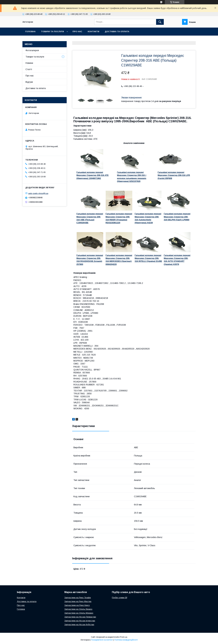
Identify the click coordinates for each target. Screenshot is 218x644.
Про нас (77, 31)
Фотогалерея (32, 50)
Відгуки (29, 82)
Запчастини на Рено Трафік (78, 598)
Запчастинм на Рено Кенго (77, 605)
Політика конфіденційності (126, 640)
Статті (29, 69)
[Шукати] (160, 22)
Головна (30, 31)
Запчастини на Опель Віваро (78, 609)
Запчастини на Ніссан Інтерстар (80, 621)
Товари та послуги (52, 31)
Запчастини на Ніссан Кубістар (79, 625)
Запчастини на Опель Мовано (79, 613)
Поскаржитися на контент (102, 640)
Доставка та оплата (117, 31)
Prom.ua (124, 637)
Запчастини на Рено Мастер (78, 601)
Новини (29, 63)
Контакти (93, 31)
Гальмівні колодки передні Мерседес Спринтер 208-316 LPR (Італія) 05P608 (174, 175)
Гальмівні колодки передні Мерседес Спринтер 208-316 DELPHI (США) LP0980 (177, 217)
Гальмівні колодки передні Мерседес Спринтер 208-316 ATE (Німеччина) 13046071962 (93, 175)
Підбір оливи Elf (119, 598)
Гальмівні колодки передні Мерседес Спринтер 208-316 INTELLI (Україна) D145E (148, 258)
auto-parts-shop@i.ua (38, 193)
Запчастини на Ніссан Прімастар (80, 617)
